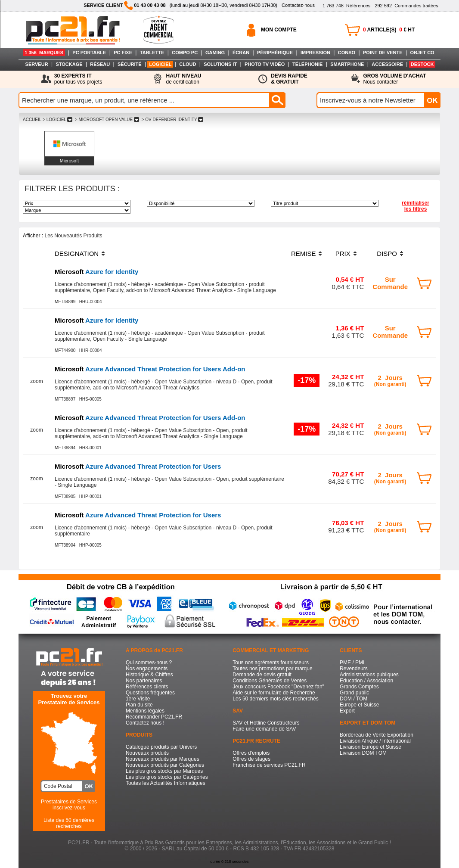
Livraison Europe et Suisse (371, 747)
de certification (183, 79)
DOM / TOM (354, 699)
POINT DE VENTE (383, 53)
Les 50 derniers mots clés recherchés (275, 699)
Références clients (147, 687)
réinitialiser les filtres (416, 206)
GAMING (215, 53)
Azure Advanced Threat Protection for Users (138, 466)
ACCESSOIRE (387, 64)
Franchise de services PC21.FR (269, 765)
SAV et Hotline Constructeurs (266, 723)
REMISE (304, 254)
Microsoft (70, 161)
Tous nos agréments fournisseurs (271, 663)
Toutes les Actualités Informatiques (166, 783)
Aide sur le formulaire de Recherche (274, 693)
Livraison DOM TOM (363, 753)
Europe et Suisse (359, 705)
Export (347, 711)
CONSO (347, 53)
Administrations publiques (369, 675)
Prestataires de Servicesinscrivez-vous (69, 805)
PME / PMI (352, 663)
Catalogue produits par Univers (161, 747)
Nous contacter (395, 79)
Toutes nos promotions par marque (272, 669)
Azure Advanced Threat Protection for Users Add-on (150, 369)
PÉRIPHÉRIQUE (275, 53)
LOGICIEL (160, 64)
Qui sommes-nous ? (149, 663)
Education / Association (366, 681)
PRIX (343, 254)
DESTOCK (422, 64)
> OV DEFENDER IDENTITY (172, 120)
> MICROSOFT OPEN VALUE (107, 120)
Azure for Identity (96, 272)
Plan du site (139, 705)
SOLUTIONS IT (220, 64)
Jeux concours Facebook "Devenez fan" (278, 687)
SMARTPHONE (347, 64)
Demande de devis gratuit (262, 675)
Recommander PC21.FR (154, 717)
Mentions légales (145, 711)
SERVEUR (37, 64)
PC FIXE (123, 53)
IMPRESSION (315, 53)
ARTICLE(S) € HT (389, 30)
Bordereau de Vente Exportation (377, 735)
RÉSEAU (100, 64)
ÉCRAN (241, 53)
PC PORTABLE (89, 53)
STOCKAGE (69, 64)
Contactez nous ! (145, 723)
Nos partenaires (144, 681)
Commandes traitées (406, 6)
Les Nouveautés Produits (73, 236)
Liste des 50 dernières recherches (69, 823)
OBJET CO (422, 53)
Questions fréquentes (150, 693)
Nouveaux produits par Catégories (165, 765)
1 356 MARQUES (44, 53)
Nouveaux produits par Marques (163, 759)
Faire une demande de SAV (264, 729)
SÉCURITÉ (130, 64)
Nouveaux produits (147, 753)
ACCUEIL (32, 120)
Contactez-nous (298, 5)
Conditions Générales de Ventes (270, 681)
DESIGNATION (77, 254)
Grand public (354, 693)
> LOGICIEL (57, 120)
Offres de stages (251, 759)
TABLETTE (152, 53)
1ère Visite (138, 699)
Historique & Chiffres (149, 675)
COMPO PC (185, 53)
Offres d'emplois (251, 753)
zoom (36, 381)
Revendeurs (354, 669)
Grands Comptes (359, 687)
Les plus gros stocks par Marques (164, 771)
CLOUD (188, 64)
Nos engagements (147, 669)
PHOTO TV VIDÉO (265, 64)
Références (346, 6)
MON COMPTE (279, 30)
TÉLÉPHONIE (307, 64)
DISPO (387, 254)
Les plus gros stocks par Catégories (167, 777)
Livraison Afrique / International (375, 741)
